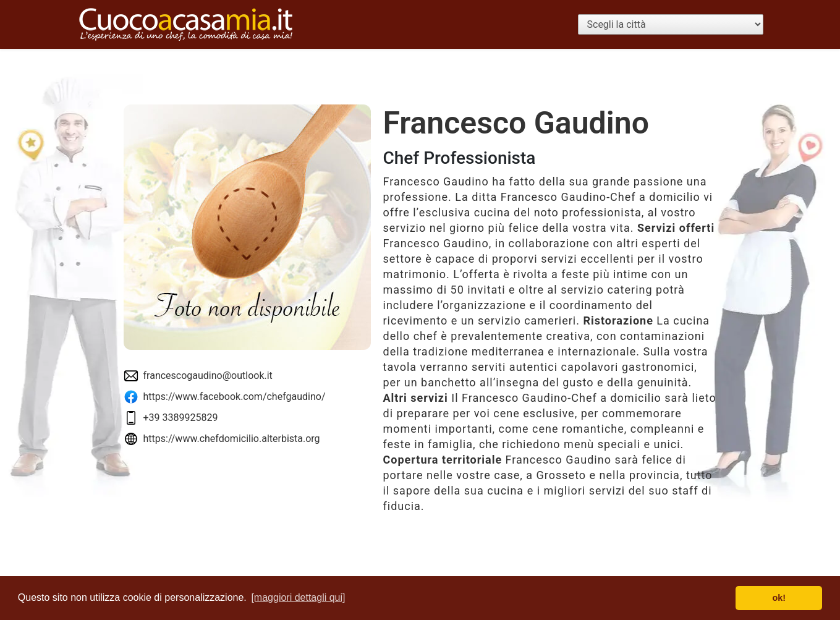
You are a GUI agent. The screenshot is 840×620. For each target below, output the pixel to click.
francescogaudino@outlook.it (208, 376)
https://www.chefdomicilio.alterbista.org (232, 439)
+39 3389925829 (181, 418)
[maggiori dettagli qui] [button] (298, 597)
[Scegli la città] (671, 24)
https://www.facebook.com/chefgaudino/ (235, 397)
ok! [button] (779, 598)
